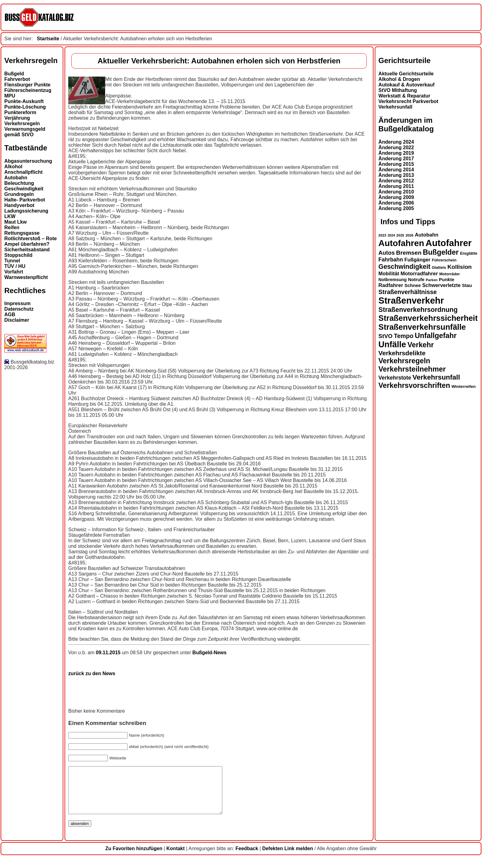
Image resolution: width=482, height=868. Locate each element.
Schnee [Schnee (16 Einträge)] (413, 285)
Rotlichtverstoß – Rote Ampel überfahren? (31, 241)
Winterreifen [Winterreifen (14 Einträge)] (464, 386)
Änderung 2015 (396, 164)
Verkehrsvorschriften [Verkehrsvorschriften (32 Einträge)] (414, 385)
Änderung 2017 (396, 159)
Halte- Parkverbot (25, 200)
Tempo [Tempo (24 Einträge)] (404, 336)
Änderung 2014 (396, 170)
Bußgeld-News (209, 653)
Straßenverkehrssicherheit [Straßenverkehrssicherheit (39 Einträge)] (428, 318)
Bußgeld (14, 74)
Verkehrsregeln (22, 123)
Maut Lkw (16, 222)
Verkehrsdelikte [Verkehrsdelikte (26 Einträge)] (402, 353)
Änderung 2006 (396, 203)
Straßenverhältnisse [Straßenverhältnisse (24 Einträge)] (408, 292)
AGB (10, 315)
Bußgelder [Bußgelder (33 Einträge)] (441, 252)
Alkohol (13, 167)
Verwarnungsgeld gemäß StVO (25, 132)
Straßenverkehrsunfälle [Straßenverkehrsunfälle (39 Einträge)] (422, 327)
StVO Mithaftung (398, 90)
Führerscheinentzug (28, 90)
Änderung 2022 (396, 147)
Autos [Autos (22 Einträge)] (387, 253)
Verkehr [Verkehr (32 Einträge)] (421, 345)
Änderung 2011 (396, 186)
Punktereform (20, 112)
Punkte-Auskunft (24, 101)
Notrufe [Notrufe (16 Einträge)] (416, 279)
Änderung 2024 (396, 142)
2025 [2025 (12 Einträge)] (400, 235)
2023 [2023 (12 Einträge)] (382, 235)
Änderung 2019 (396, 153)
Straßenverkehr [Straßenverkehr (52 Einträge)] (411, 301)
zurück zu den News (92, 673)
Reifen (12, 227)
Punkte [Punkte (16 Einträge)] (447, 279)
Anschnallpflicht (23, 172)
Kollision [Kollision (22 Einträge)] (460, 267)
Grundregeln (19, 194)
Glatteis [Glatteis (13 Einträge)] (439, 268)
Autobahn (16, 178)
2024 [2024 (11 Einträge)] (391, 235)
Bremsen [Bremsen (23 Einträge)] (409, 253)
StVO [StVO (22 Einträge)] (385, 336)
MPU (10, 96)
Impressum (17, 303)
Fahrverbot (17, 79)
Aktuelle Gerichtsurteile (406, 74)
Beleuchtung (19, 183)
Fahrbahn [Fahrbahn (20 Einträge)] (391, 260)
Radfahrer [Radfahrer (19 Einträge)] (391, 285)
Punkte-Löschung (25, 107)
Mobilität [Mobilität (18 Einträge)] (389, 273)
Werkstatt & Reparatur (404, 96)
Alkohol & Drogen (399, 79)
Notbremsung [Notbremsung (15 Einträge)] (393, 280)
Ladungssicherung (26, 211)
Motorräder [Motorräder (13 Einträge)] (450, 274)
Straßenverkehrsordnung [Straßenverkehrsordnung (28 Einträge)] (418, 310)
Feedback (247, 858)
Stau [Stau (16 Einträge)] (467, 285)
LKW (10, 216)
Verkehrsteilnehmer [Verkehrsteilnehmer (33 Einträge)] (412, 369)
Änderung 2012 (396, 181)
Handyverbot (19, 205)
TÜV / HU (15, 266)
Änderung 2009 (396, 197)
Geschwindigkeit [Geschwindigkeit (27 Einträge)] (404, 267)
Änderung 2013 (396, 175)
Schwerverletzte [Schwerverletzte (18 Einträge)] (441, 285)
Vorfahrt (14, 272)
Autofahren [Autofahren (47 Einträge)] (401, 243)
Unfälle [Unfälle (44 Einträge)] (392, 344)
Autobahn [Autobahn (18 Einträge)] (427, 235)
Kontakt (176, 858)
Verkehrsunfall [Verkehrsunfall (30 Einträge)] (436, 377)
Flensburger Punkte (27, 85)
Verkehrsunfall (395, 107)
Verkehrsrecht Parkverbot (408, 101)
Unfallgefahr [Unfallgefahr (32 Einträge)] (436, 336)
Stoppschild (18, 255)
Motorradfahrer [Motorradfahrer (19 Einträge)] (419, 274)
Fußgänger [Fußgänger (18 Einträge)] (417, 260)
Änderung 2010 (396, 192)
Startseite (48, 39)
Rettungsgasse (22, 233)
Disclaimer (17, 320)
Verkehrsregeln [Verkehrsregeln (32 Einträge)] (404, 361)
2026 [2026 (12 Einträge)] (409, 235)
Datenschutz (19, 309)
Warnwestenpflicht (26, 277)
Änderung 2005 (396, 208)
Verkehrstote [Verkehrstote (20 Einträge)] (395, 378)
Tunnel (12, 261)
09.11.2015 (109, 653)
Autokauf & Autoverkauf (407, 85)
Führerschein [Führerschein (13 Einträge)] (444, 260)
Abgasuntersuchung (28, 161)
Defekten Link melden (288, 858)
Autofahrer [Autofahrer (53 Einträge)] (448, 243)
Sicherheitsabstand (27, 250)
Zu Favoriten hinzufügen (134, 858)
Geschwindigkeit (24, 189)
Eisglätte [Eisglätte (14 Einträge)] (468, 253)
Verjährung (17, 118)
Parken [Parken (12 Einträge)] (432, 280)
